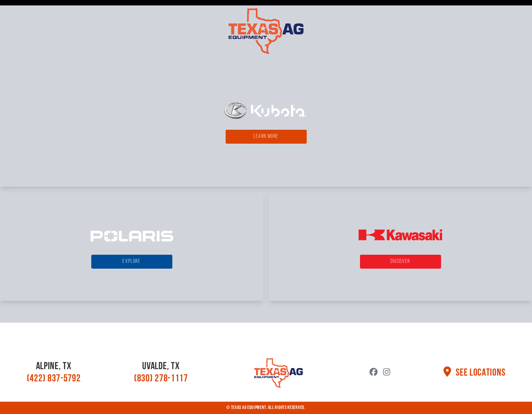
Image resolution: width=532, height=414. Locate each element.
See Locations (474, 373)
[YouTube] (387, 373)
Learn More (266, 137)
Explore (131, 262)
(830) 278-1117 (161, 379)
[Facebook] (374, 373)
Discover (400, 262)
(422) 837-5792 (54, 379)
